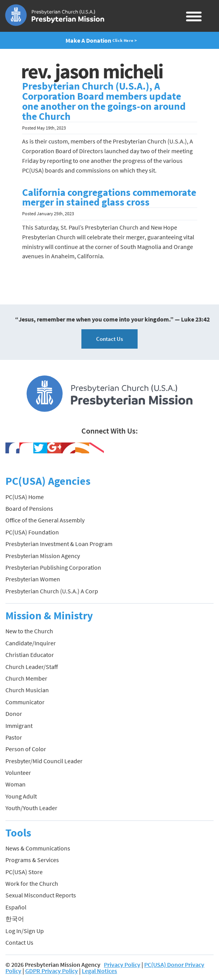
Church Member (26, 678)
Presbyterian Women (33, 579)
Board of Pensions (29, 508)
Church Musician (27, 690)
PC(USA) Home (25, 497)
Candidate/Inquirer (31, 643)
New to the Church (29, 631)
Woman (16, 784)
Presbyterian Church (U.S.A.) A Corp (52, 591)
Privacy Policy (122, 964)
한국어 (15, 919)
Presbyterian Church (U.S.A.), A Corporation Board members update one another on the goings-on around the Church (104, 101)
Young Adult (21, 796)
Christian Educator (30, 655)
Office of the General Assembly (45, 520)
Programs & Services (32, 860)
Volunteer (18, 773)
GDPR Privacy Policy (52, 971)
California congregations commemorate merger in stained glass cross (109, 197)
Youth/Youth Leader (31, 808)
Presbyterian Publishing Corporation (53, 567)
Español (16, 907)
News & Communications (38, 848)
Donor (14, 714)
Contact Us (109, 339)
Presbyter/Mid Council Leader (44, 761)
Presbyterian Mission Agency (43, 556)
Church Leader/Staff (32, 667)
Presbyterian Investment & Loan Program (59, 544)
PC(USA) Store (24, 872)
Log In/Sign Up (25, 931)
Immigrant (19, 726)
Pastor (14, 737)
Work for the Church (32, 883)
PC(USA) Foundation (32, 532)
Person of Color (26, 749)
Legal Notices (99, 971)
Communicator (25, 702)
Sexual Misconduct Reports (41, 895)
